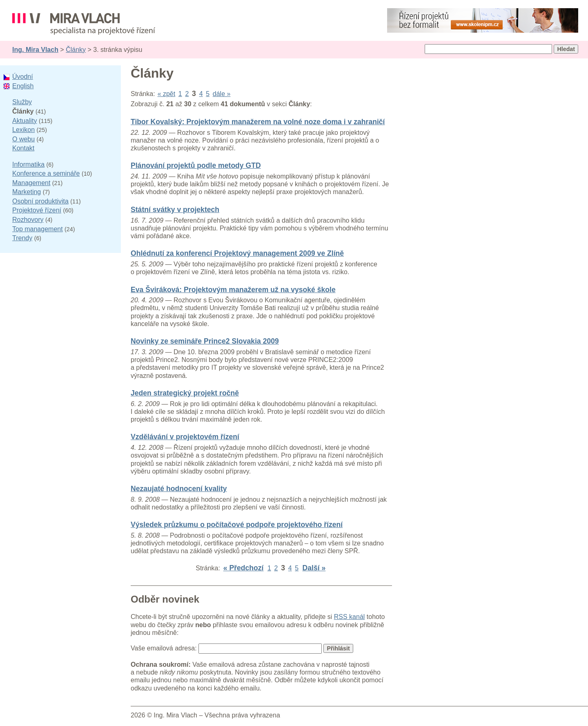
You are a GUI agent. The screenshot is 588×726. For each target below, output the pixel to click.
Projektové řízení (37, 210)
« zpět (167, 94)
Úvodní (23, 77)
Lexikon (23, 130)
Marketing (27, 192)
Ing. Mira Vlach (35, 50)
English (23, 86)
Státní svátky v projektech (175, 210)
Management (31, 183)
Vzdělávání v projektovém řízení (185, 437)
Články (76, 50)
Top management (38, 229)
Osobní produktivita (40, 201)
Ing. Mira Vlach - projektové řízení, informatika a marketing (84, 24)
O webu (23, 139)
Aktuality (24, 121)
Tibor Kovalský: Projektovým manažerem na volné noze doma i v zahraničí (258, 122)
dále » (222, 94)
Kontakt (23, 148)
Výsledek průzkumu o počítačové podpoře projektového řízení (237, 525)
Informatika (28, 164)
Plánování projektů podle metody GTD (196, 165)
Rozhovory (28, 220)
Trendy (22, 238)
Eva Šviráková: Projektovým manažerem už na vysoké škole (233, 290)
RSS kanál (350, 617)
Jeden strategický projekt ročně (185, 393)
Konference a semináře (46, 173)
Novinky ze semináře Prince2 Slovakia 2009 (205, 341)
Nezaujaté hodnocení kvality (179, 489)
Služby (22, 102)
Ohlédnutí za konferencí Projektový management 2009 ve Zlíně (237, 253)
